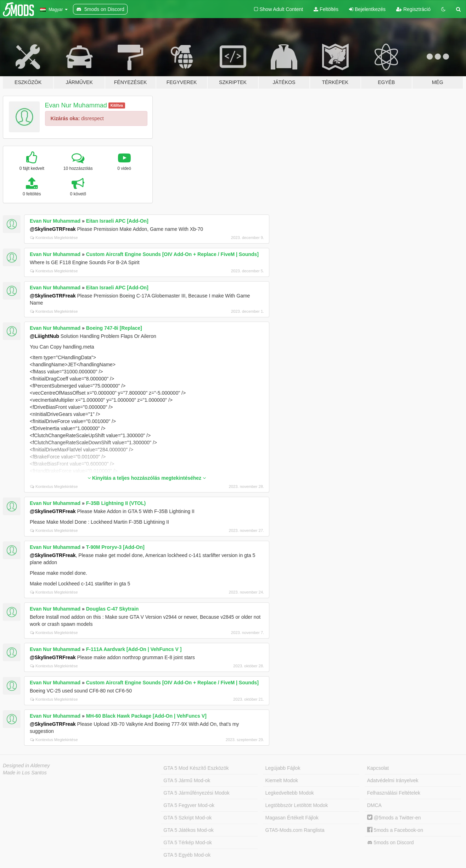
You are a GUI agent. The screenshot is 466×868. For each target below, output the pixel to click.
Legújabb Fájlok (283, 768)
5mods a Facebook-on (395, 830)
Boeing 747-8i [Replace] (114, 328)
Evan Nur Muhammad (76, 105)
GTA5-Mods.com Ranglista (295, 830)
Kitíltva (117, 105)
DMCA (374, 805)
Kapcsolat (378, 768)
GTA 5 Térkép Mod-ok (187, 842)
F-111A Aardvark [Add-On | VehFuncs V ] (134, 649)
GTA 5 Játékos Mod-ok (188, 830)
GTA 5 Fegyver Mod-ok (189, 805)
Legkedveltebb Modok (290, 793)
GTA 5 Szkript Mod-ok (187, 818)
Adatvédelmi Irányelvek (393, 780)
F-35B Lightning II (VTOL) (116, 503)
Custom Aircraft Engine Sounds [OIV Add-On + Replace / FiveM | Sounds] (172, 254)
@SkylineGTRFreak (53, 229)
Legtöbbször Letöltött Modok (297, 805)
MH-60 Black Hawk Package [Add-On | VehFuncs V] (146, 716)
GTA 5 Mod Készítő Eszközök (196, 768)
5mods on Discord (391, 843)
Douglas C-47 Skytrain (113, 609)
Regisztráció (413, 9)
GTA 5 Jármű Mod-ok (187, 780)
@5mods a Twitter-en (394, 818)
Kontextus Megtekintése (54, 238)
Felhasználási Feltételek (394, 793)
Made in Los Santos (25, 773)
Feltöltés (326, 9)
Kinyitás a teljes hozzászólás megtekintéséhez (147, 478)
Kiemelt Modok (282, 780)
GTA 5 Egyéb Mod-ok (187, 855)
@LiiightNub (44, 336)
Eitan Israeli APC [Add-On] (117, 221)
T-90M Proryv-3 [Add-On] (115, 547)
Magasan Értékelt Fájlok (292, 818)
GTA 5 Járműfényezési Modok (196, 793)
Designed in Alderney (26, 766)
